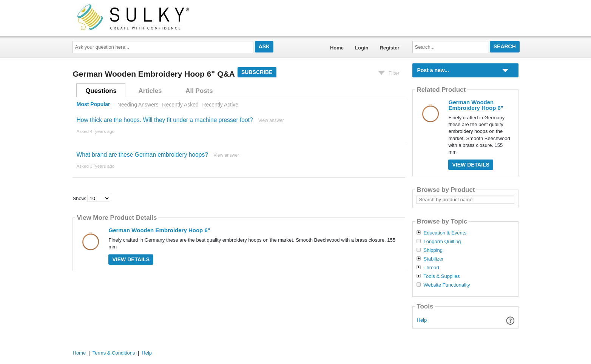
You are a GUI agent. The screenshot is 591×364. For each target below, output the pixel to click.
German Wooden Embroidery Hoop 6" (159, 230)
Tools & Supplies (441, 276)
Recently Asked (180, 105)
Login (362, 48)
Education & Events (445, 233)
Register (389, 48)
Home (337, 48)
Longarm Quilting (442, 242)
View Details (131, 259)
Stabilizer (433, 259)
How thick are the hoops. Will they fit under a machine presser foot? (164, 120)
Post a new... (433, 70)
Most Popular (93, 105)
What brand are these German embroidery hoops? (142, 155)
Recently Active (220, 105)
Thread (431, 268)
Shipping (433, 250)
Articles (150, 91)
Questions (101, 91)
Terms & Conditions (114, 353)
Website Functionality (447, 285)
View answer (271, 120)
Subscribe (257, 72)
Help (422, 320)
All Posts (199, 91)
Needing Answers (138, 105)
